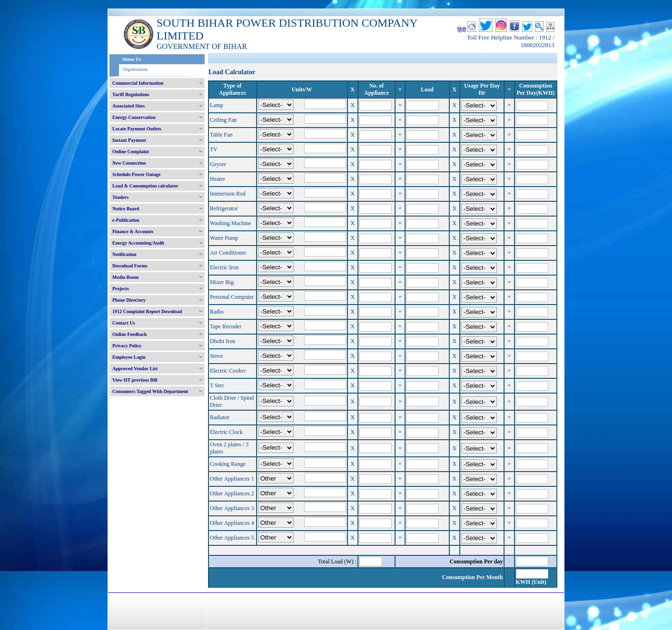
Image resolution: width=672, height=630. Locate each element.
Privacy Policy (127, 346)
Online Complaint (131, 152)
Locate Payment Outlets (137, 129)
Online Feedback (130, 334)
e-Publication (126, 220)
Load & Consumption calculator (145, 186)
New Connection (129, 163)
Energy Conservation (134, 117)
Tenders (120, 197)
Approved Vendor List (135, 369)
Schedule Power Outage (136, 174)
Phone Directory (129, 300)
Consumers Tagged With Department (150, 391)
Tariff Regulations (131, 94)
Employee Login (129, 357)
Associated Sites (128, 106)
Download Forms (130, 266)
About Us (131, 59)
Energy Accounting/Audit (138, 243)
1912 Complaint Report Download (147, 311)
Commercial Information (138, 83)
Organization (135, 69)
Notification (124, 254)
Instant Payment (129, 140)
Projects (121, 289)
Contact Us (124, 323)
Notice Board (126, 209)
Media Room (125, 277)
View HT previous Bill (135, 380)
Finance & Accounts (133, 231)
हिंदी (462, 30)
